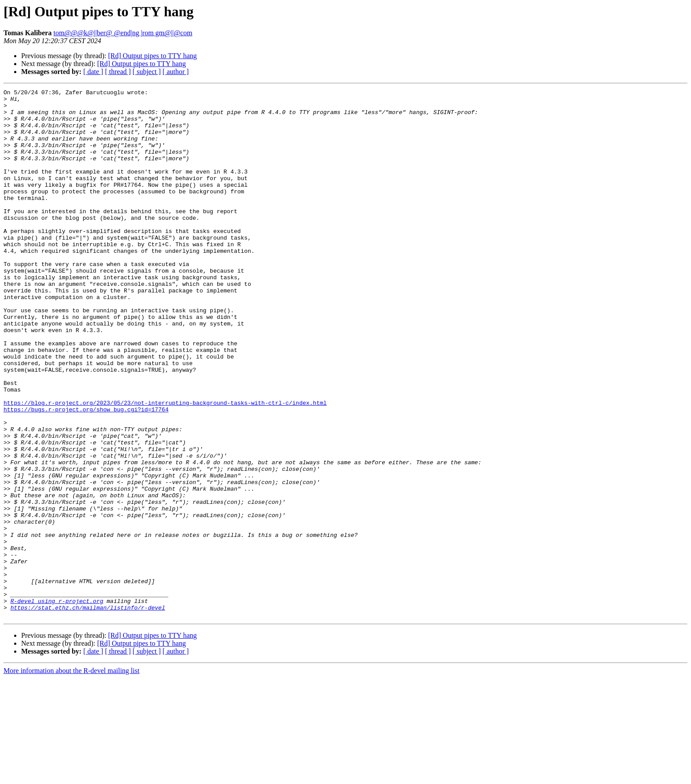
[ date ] (93, 72)
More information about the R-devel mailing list (71, 776)
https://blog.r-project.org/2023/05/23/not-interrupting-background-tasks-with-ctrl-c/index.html (165, 466)
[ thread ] (118, 72)
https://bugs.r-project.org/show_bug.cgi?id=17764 (86, 474)
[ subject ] (147, 72)
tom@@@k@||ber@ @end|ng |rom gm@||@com (123, 33)
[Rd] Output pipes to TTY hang (152, 56)
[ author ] (176, 72)
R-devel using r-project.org (57, 704)
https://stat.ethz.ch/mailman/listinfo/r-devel (88, 712)
